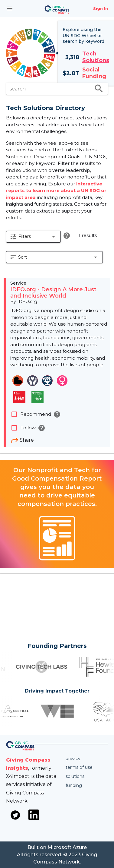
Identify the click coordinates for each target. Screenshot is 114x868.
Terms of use (79, 767)
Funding (74, 785)
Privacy (73, 759)
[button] (33, 237)
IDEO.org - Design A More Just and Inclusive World (53, 293)
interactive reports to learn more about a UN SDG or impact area (56, 191)
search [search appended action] (99, 89)
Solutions (75, 776)
